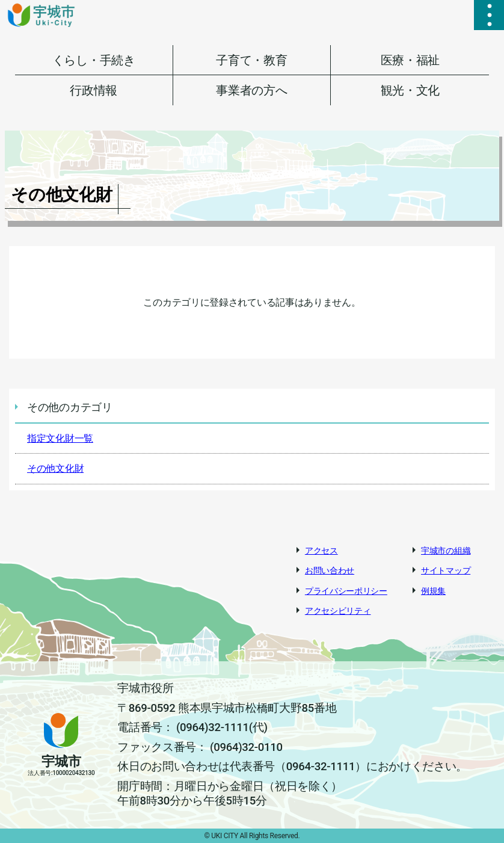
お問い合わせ (330, 570)
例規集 (433, 591)
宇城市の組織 (446, 551)
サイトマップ (446, 570)
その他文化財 (55, 468)
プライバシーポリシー (346, 591)
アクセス (321, 551)
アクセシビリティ (338, 611)
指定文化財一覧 (60, 438)
